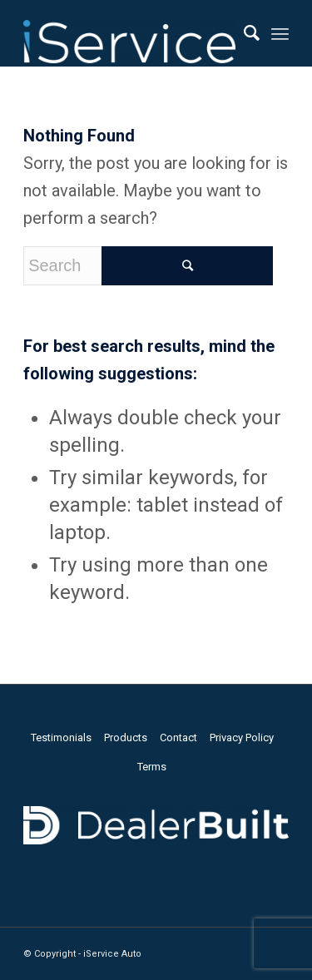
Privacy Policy (242, 737)
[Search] (243, 33)
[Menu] (280, 33)
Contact (178, 737)
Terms (152, 767)
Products (126, 737)
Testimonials (61, 737)
